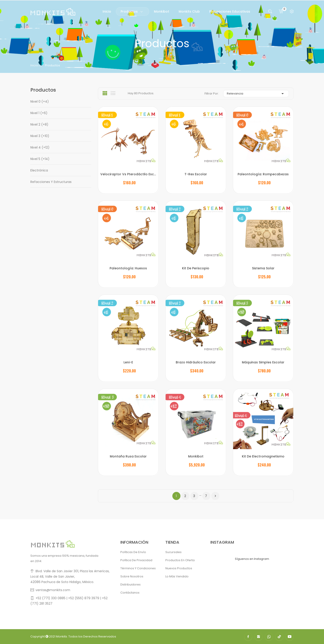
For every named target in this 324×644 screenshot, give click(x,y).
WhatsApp (269, 637)
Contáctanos (130, 593)
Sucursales (173, 552)
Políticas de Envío (133, 552)
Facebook (248, 637)
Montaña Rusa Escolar (128, 456)
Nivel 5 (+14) (40, 159)
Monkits (62, 636)
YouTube (290, 637)
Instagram (259, 637)
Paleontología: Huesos (128, 268)
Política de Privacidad (136, 560)
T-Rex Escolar (196, 174)
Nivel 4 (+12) (40, 147)
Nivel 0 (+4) (40, 101)
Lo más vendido (177, 576)
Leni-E (128, 362)
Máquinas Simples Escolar (263, 362)
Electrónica (39, 170)
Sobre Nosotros (132, 576)
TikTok (279, 637)
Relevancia (256, 94)
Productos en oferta (180, 560)
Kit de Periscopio (196, 268)
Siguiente (215, 496)
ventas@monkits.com (53, 590)
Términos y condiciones (138, 568)
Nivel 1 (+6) (39, 113)
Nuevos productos (179, 568)
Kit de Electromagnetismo (263, 456)
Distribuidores (130, 584)
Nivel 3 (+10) (40, 136)
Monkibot (196, 456)
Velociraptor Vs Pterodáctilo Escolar (128, 174)
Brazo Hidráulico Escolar (196, 362)
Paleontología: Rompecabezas (263, 174)
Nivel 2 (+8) (39, 124)
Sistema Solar (263, 268)
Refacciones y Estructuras (51, 182)
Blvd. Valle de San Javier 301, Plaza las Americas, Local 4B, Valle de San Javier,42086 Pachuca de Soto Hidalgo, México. (70, 576)
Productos (43, 90)
